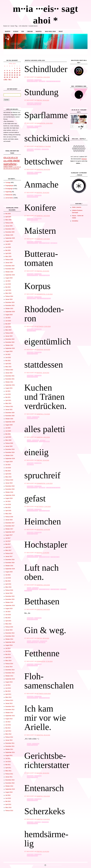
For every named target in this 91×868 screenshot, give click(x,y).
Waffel (39, 32)
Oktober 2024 (9, 272)
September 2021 (10, 385)
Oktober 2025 (9, 235)
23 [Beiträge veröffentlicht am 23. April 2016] (17, 75)
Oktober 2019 (9, 455)
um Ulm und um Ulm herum (53, 81)
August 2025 (9, 241)
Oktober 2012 (9, 713)
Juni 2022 (8, 358)
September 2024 (10, 275)
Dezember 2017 (10, 523)
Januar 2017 (9, 556)
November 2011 (10, 746)
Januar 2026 (9, 226)
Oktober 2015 (9, 602)
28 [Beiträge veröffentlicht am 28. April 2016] (12, 77)
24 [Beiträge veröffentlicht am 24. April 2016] (20, 75)
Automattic (41, 865)
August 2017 (9, 535)
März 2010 (8, 808)
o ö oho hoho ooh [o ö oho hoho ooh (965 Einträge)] (17, 167)
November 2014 (10, 636)
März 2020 (8, 440)
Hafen (8, 32)
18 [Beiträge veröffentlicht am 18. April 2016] (5, 75)
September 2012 (10, 716)
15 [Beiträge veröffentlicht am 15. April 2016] (15, 73)
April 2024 (8, 290)
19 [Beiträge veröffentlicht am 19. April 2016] (7, 75)
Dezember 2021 (10, 376)
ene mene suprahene (32, 81)
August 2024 (9, 278)
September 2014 (10, 642)
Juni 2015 (8, 615)
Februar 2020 (9, 443)
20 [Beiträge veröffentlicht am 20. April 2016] (10, 75)
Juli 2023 (8, 318)
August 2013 (9, 682)
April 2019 (8, 474)
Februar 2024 (9, 296)
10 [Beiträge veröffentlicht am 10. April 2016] (20, 71)
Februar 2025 (9, 260)
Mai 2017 (8, 544)
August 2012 (9, 719)
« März (5, 79)
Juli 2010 (8, 795)
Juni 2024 (8, 284)
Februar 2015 (9, 627)
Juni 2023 (8, 321)
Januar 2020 (9, 446)
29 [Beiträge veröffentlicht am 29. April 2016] (15, 77)
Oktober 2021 (9, 382)
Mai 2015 (8, 618)
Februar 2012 (9, 737)
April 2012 (8, 731)
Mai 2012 (8, 728)
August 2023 (9, 315)
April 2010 (8, 804)
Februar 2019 (9, 480)
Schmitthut (75, 221)
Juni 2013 (8, 688)
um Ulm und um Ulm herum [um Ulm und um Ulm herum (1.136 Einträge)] (11, 169)
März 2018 (8, 514)
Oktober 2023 (9, 309)
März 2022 (8, 367)
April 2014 (8, 658)
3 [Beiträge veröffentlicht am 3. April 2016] (20, 68)
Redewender (38, 149)
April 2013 (8, 694)
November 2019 (10, 452)
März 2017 (8, 550)
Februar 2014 (9, 664)
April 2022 (8, 364)
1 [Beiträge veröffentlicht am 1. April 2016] (15, 68)
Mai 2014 (8, 654)
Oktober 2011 (9, 749)
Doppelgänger (36, 440)
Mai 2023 (8, 324)
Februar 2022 (9, 370)
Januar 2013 (9, 703)
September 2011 (10, 752)
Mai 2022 (8, 361)
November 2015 (10, 599)
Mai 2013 (8, 691)
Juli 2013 (8, 685)
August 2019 (9, 462)
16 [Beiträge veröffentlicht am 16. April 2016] (17, 73)
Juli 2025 (8, 244)
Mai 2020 (8, 434)
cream (30, 32)
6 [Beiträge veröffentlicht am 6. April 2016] (10, 71)
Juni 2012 (8, 725)
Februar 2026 (9, 223)
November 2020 (10, 416)
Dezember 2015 (10, 596)
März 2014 (8, 661)
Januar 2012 (9, 740)
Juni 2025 (8, 247)
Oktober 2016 (9, 566)
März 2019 (8, 477)
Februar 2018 (9, 517)
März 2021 (8, 403)
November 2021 (10, 379)
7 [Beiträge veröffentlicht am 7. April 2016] (12, 71)
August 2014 (9, 645)
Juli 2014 (8, 648)
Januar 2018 (9, 520)
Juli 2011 (8, 759)
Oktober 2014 (9, 639)
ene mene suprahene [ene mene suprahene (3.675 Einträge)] (12, 162)
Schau (16, 32)
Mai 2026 (8, 214)
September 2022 (10, 348)
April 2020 (8, 437)
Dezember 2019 (10, 449)
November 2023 (10, 305)
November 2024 (10, 269)
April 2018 (8, 511)
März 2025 (8, 257)
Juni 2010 (8, 798)
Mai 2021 (8, 397)
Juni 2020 (8, 431)
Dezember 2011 (10, 743)
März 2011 (8, 771)
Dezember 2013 (10, 670)
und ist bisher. (38, 80)
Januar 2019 (9, 483)
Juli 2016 (8, 575)
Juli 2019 (8, 465)
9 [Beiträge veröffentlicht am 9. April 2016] (17, 71)
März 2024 (8, 293)
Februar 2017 (9, 553)
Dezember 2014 (10, 633)
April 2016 (8, 584)
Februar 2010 (9, 811)
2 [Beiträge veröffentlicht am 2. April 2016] (17, 68)
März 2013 (8, 697)
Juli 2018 (8, 501)
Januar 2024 (9, 299)
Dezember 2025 (10, 229)
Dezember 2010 (10, 780)
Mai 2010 (8, 801)
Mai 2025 (8, 250)
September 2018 (10, 495)
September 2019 (10, 459)
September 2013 (10, 679)
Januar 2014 (9, 667)
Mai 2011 (8, 765)
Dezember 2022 (10, 339)
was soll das (50, 32)
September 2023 (10, 312)
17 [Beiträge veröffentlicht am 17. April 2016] (20, 73)
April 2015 (8, 621)
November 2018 (10, 489)
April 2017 (8, 547)
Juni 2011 (8, 762)
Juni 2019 (8, 468)
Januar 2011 (9, 777)
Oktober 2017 (9, 529)
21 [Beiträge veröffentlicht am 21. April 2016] (12, 75)
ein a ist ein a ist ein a (32, 128)
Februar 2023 (9, 333)
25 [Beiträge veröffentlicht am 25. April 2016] (5, 77)
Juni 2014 (8, 651)
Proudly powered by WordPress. (54, 865)
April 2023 (8, 327)
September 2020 (10, 422)
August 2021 (9, 388)
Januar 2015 (9, 630)
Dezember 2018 (10, 486)
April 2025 (8, 253)
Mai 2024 (8, 287)
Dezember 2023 (10, 302)
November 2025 (10, 232)
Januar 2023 (9, 336)
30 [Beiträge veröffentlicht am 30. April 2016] (17, 77)
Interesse (84, 159)
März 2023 (8, 330)
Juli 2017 (8, 538)
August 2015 (9, 609)
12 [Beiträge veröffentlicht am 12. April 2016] (7, 73)
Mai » (10, 79)
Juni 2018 (8, 504)
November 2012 (10, 710)
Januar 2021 (9, 410)
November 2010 (10, 783)
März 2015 (8, 624)
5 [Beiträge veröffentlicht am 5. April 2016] (7, 71)
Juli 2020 (8, 428)
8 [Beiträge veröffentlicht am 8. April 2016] (15, 71)
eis (23, 32)
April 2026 (8, 217)
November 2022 (10, 342)
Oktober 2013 (9, 676)
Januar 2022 (9, 373)
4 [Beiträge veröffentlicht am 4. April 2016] (5, 71)
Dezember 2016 (10, 560)
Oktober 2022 (9, 345)
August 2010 (9, 792)
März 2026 (8, 220)
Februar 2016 (9, 590)
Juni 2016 (8, 578)
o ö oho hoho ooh (31, 299)
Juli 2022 (8, 354)
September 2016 (10, 569)
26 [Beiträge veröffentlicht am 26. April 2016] (7, 77)
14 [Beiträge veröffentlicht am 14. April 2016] (12, 73)
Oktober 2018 (9, 492)
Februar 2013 (9, 700)
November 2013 (10, 673)
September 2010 (10, 789)
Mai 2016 (8, 581)
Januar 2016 (9, 593)
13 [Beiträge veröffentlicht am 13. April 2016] (10, 73)
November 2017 (10, 526)
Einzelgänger (30, 80)
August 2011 (9, 755)
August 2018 (9, 498)
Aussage (29, 417)
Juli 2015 (8, 612)
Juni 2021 (8, 394)
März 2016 (8, 587)
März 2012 (8, 734)
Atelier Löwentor (77, 207)
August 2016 (9, 572)
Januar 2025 (9, 263)
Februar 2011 (9, 774)
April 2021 (8, 400)
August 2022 (9, 351)
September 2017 (10, 532)
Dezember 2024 (10, 266)
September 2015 (10, 605)
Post (61, 32)
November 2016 (10, 563)
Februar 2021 (9, 407)
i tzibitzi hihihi (42, 81)
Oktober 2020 (9, 419)
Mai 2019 (8, 471)
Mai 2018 (8, 508)
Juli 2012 (8, 722)
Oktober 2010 (9, 786)
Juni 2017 (8, 541)
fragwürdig (43, 440)
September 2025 (10, 238)
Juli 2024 (8, 281)
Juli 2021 (8, 391)
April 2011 (8, 768)
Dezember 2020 (10, 413)
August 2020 (9, 425)
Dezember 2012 (10, 706)
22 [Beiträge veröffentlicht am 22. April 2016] (15, 75)
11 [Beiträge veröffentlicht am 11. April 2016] (5, 73)
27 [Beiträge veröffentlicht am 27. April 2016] (10, 77)
